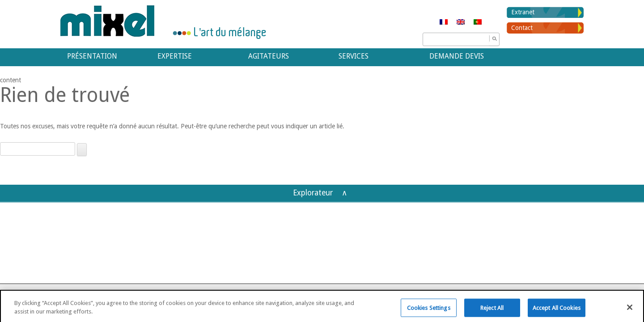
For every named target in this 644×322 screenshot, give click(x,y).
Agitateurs (269, 56)
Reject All (492, 311)
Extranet (523, 12)
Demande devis (457, 56)
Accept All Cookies (557, 311)
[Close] (630, 310)
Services (354, 56)
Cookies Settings (429, 311)
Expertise (175, 56)
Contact (522, 28)
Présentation (92, 56)
